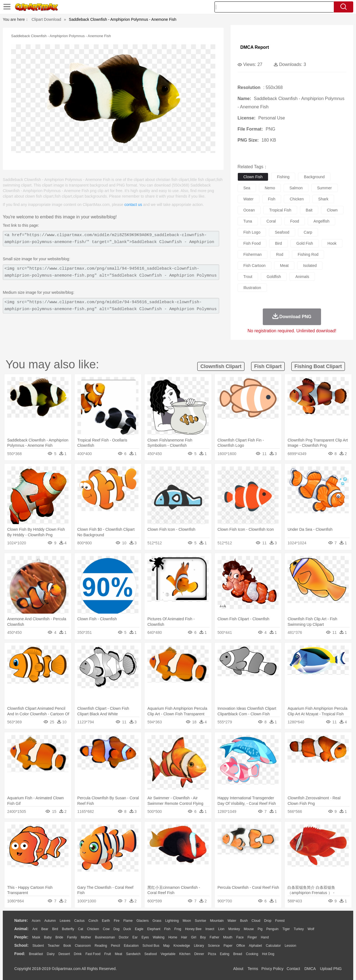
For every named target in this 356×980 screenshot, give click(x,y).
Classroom (83, 946)
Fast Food (93, 954)
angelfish (322, 221)
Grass (157, 921)
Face (240, 937)
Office (241, 946)
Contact (293, 969)
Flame (128, 921)
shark (323, 199)
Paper (228, 946)
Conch (93, 921)
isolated (310, 266)
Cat (81, 929)
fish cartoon (254, 266)
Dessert (64, 954)
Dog (117, 929)
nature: (21, 920)
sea (247, 188)
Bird (55, 929)
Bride (59, 937)
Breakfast (36, 954)
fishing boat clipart (318, 366)
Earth (106, 921)
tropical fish (280, 210)
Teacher (54, 946)
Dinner (199, 954)
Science (214, 946)
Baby (48, 937)
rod (280, 254)
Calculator (273, 946)
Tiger (286, 929)
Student (38, 946)
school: (22, 945)
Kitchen (185, 954)
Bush (244, 921)
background (314, 177)
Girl (194, 937)
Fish (167, 929)
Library (199, 946)
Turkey (299, 929)
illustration (252, 288)
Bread (238, 954)
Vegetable (168, 954)
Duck (127, 929)
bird (278, 243)
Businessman (105, 937)
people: (22, 937)
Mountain (217, 921)
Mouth (228, 937)
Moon (187, 921)
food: (20, 954)
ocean (249, 210)
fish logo (252, 232)
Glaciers (143, 921)
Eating (225, 954)
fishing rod (308, 254)
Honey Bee (193, 929)
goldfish (274, 277)
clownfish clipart (221, 366)
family (72, 937)
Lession (290, 946)
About (238, 969)
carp (308, 232)
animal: (22, 929)
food (295, 221)
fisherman (253, 254)
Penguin (272, 929)
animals (302, 277)
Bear (45, 929)
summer (325, 188)
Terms (253, 969)
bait (309, 210)
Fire (117, 921)
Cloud (256, 921)
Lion (221, 929)
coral (271, 221)
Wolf (311, 929)
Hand (265, 937)
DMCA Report (255, 47)
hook (332, 243)
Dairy (51, 954)
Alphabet (255, 946)
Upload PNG (331, 969)
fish (272, 199)
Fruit (108, 954)
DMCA (310, 969)
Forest (280, 921)
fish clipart (268, 366)
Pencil (116, 946)
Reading (101, 946)
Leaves (65, 921)
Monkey (234, 929)
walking (159, 937)
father (215, 937)
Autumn (50, 921)
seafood (282, 232)
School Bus (151, 946)
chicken (297, 199)
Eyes (145, 937)
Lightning (172, 921)
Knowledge (182, 946)
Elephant (154, 929)
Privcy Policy (272, 969)
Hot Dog (268, 954)
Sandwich (133, 954)
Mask (36, 937)
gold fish (305, 243)
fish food (252, 243)
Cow (106, 929)
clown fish (253, 177)
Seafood (151, 954)
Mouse (249, 929)
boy (203, 937)
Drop (268, 921)
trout (248, 277)
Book (67, 946)
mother (86, 937)
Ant (35, 929)
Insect (210, 929)
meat (284, 266)
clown (332, 210)
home (173, 937)
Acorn (36, 921)
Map (166, 946)
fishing (283, 177)
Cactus (79, 921)
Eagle (139, 929)
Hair (184, 937)
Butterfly (68, 929)
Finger (252, 937)
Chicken (93, 929)
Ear (135, 937)
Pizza (212, 954)
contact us (133, 205)
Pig (260, 929)
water (248, 199)
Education (131, 946)
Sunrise (200, 921)
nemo (270, 188)
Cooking (252, 954)
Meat (119, 954)
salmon (296, 188)
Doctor (124, 937)
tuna (248, 221)
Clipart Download (46, 19)
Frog (178, 929)
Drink (78, 954)
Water (232, 921)
